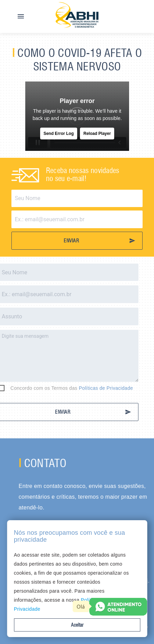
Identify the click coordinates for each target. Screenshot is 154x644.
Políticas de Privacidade (94, 388)
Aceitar (77, 625)
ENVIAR (99, 241)
